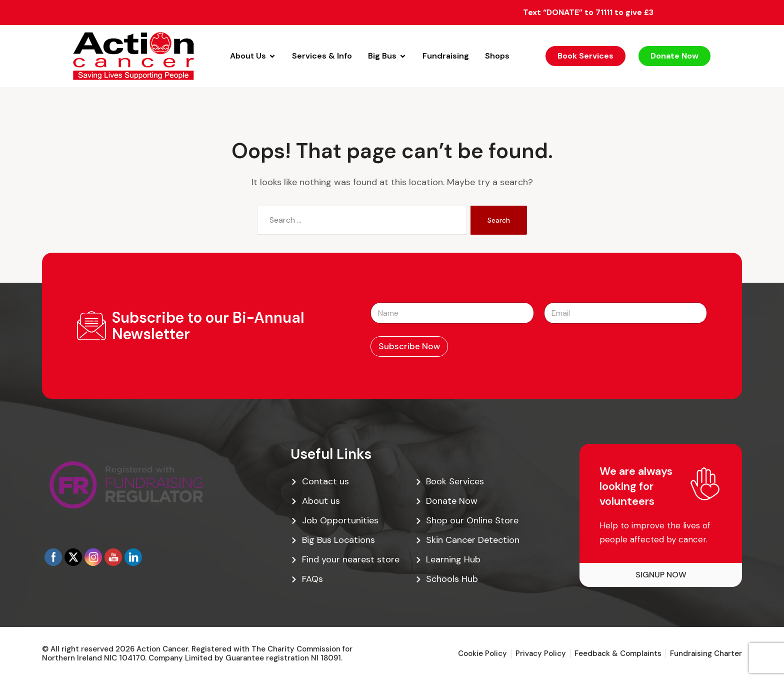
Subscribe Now (409, 346)
